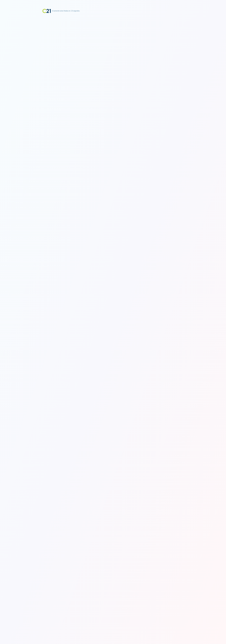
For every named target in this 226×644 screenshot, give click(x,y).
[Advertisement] (113, 31)
